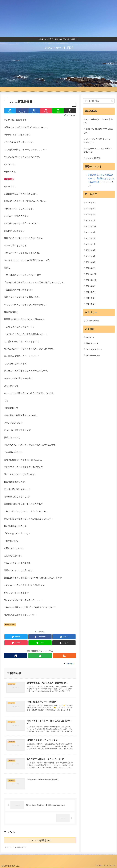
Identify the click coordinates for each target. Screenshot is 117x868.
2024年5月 (91, 209)
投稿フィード (92, 343)
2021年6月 (91, 298)
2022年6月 (91, 256)
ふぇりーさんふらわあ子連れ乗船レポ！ (98, 150)
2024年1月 (91, 220)
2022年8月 (91, 250)
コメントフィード (94, 349)
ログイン (90, 337)
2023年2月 (91, 238)
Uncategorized (10, 625)
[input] (99, 101)
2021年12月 (91, 274)
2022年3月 (91, 262)
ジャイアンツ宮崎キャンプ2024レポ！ (97, 141)
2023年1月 (91, 244)
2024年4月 (91, 215)
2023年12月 (91, 226)
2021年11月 (91, 280)
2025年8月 (91, 203)
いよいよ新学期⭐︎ (94, 158)
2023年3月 (91, 232)
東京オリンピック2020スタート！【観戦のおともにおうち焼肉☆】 (101, 179)
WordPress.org (93, 355)
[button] (112, 101)
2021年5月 (91, 304)
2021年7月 (91, 292)
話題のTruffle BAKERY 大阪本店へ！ (98, 131)
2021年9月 (91, 286)
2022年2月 (91, 268)
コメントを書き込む (40, 840)
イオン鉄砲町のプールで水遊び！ (98, 121)
